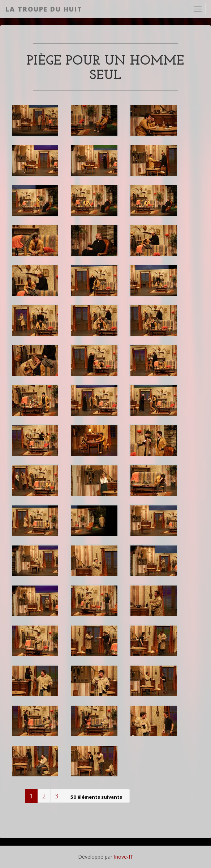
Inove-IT (124, 857)
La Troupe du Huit (44, 9)
